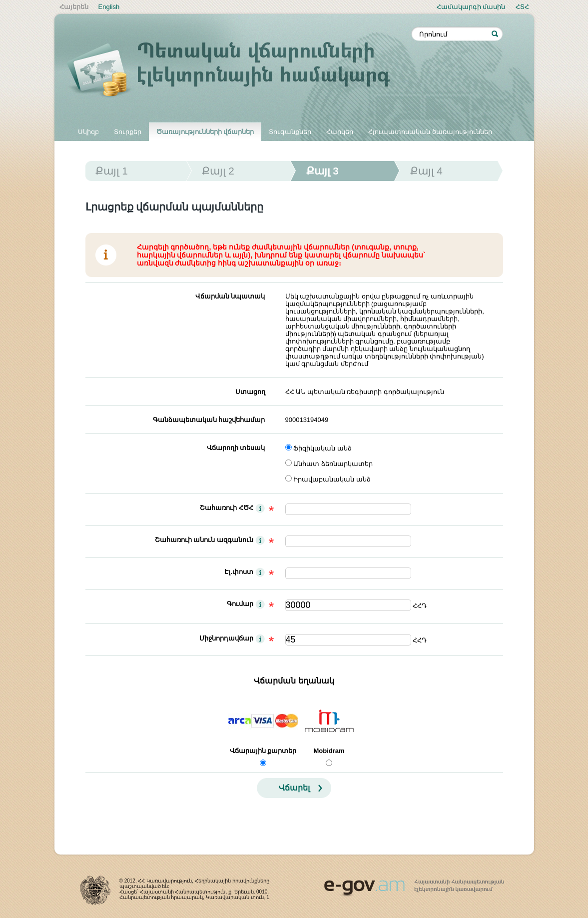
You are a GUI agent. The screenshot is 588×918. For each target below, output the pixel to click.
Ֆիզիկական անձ (322, 448)
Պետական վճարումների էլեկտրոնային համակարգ (239, 71)
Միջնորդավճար (226, 638)
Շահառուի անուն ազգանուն (204, 540)
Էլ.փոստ (239, 572)
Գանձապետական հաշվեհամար (209, 420)
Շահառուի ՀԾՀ (227, 508)
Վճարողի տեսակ (236, 448)
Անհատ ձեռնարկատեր (333, 464)
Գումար (240, 604)
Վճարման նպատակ (230, 296)
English (109, 7)
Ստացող (250, 392)
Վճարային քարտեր (263, 751)
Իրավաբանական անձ (332, 479)
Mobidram (329, 751)
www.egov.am (414, 883)
